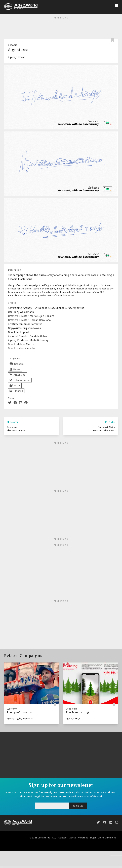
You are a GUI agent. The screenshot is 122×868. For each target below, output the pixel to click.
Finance (16, 391)
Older (110, 422)
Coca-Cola (71, 709)
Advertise (83, 838)
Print (15, 385)
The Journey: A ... (17, 430)
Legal (93, 838)
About (73, 838)
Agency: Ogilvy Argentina (20, 718)
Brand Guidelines (107, 838)
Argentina (17, 375)
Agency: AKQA (73, 718)
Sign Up (78, 806)
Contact (63, 838)
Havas (22, 57)
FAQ (54, 838)
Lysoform (12, 709)
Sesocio (13, 45)
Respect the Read (104, 430)
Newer (12, 422)
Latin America (20, 380)
